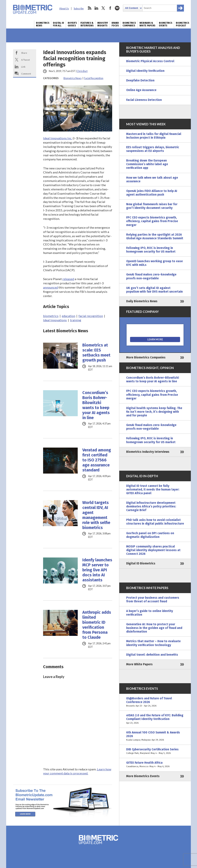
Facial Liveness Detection (144, 100)
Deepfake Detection (140, 80)
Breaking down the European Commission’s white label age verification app (147, 164)
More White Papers (139, 664)
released (68, 279)
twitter (103, 8)
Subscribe (79, 9)
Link (23, 67)
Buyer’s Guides (72, 24)
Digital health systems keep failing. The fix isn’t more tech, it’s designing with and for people (154, 412)
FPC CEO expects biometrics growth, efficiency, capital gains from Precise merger (152, 221)
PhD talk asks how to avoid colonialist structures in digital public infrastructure (155, 522)
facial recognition (91, 316)
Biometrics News (43, 24)
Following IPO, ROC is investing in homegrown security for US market (151, 250)
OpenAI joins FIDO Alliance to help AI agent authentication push (152, 193)
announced (51, 287)
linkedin (96, 8)
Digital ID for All (58, 24)
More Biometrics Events (143, 776)
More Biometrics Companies (146, 357)
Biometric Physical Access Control (150, 61)
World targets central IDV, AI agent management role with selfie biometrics (96, 515)
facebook (110, 8)
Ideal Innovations (55, 320)
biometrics (51, 316)
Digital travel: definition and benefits (152, 655)
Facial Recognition (94, 78)
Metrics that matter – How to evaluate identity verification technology (153, 643)
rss (89, 8)
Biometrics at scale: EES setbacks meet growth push (96, 353)
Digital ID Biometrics (141, 563)
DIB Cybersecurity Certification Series (155, 751)
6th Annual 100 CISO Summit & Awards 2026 (155, 736)
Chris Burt (82, 71)
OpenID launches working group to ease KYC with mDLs (154, 263)
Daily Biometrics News (142, 301)
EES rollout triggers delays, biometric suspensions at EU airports (153, 149)
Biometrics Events (166, 24)
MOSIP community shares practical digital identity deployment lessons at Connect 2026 (153, 550)
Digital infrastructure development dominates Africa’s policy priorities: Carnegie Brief (151, 506)
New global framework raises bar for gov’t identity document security (152, 206)
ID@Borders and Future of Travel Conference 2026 (155, 702)
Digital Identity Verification (145, 71)
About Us (64, 9)
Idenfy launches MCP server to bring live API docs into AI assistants (97, 570)
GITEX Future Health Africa (155, 765)
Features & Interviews (87, 24)
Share (24, 53)
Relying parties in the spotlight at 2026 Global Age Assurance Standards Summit (155, 236)
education (68, 316)
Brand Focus (115, 24)
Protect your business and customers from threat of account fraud (153, 600)
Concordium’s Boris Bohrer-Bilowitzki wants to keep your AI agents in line (96, 405)
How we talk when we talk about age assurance (152, 180)
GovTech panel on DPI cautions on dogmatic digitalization (150, 535)
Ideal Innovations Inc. (58, 138)
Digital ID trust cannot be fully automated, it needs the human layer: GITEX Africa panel (153, 490)
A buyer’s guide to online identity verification (150, 613)
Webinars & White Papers (147, 24)
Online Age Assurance (141, 90)
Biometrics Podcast (182, 24)
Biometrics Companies (129, 24)
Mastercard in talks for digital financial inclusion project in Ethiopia (154, 136)
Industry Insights (103, 24)
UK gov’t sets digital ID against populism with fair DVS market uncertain (154, 290)
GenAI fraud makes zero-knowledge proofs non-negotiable (151, 276)
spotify (117, 8)
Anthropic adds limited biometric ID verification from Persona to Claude (97, 625)
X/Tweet (25, 60)
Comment (26, 74)
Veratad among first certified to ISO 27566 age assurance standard (97, 460)
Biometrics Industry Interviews (148, 452)
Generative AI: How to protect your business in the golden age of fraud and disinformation (154, 628)
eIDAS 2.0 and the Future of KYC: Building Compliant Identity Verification (155, 719)
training (76, 320)
